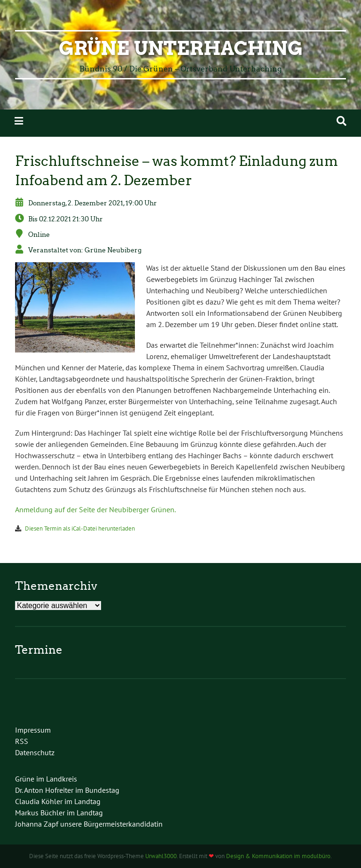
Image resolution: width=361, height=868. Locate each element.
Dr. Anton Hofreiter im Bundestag (67, 790)
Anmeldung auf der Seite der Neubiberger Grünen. (95, 509)
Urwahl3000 (161, 856)
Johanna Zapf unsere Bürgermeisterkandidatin (89, 824)
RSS (22, 741)
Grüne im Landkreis (46, 779)
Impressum (33, 730)
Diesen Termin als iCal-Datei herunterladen (80, 528)
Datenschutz (35, 752)
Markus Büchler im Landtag (59, 813)
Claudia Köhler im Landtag (58, 801)
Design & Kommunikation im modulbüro (278, 856)
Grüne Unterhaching (181, 48)
